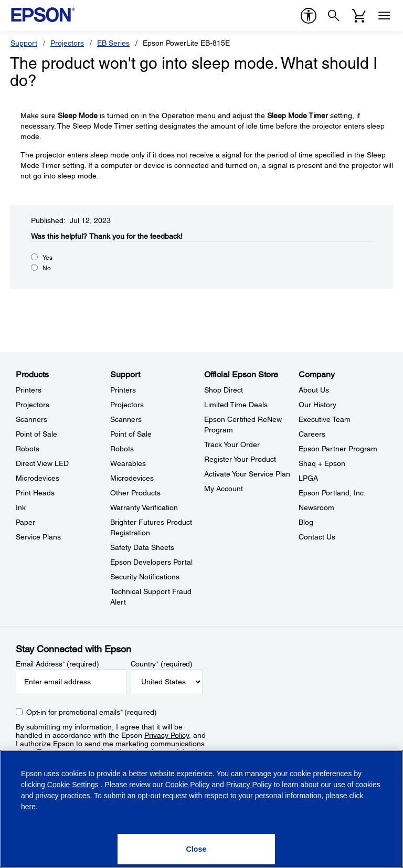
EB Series (113, 43)
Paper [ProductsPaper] (25, 522)
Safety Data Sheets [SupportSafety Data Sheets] (142, 547)
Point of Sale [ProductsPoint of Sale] (36, 434)
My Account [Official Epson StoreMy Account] (224, 489)
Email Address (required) (57, 664)
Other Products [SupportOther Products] (135, 493)
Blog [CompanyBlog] (306, 522)
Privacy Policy (167, 735)
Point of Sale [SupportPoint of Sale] (131, 434)
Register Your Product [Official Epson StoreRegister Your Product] (240, 459)
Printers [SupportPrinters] (123, 390)
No (47, 268)
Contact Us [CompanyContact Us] (317, 537)
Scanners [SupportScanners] (126, 419)
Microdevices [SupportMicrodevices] (132, 478)
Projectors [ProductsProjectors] (33, 405)
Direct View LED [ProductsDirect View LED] (42, 463)
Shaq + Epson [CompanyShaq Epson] (322, 463)
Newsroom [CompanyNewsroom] (316, 507)
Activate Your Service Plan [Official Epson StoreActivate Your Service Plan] (247, 474)
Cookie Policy (188, 785)
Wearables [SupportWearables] (128, 463)
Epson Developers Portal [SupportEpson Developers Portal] (151, 562)
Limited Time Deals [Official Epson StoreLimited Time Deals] (236, 405)
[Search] (334, 16)
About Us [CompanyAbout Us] (314, 390)
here (28, 807)
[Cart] (359, 16)
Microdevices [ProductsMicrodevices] (38, 478)
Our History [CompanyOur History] (317, 405)
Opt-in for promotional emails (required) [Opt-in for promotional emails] (92, 712)
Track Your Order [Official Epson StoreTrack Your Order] (232, 444)
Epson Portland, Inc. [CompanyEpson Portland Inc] (332, 493)
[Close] (196, 849)
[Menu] (384, 16)
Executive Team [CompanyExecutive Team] (325, 419)
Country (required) (162, 664)
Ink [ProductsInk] (21, 507)
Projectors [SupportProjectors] (127, 405)
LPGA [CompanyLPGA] (308, 478)
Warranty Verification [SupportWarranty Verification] (144, 507)
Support (24, 43)
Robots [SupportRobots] (122, 449)
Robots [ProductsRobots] (28, 449)
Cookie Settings (74, 785)
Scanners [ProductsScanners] (31, 419)
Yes (47, 258)
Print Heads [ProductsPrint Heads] (35, 493)
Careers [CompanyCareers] (312, 434)
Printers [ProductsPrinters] (29, 390)
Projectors (67, 43)
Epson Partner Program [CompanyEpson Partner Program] (338, 449)
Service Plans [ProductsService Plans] (38, 537)
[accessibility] (309, 16)
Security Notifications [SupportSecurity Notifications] (145, 577)
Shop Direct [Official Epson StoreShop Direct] (224, 390)
